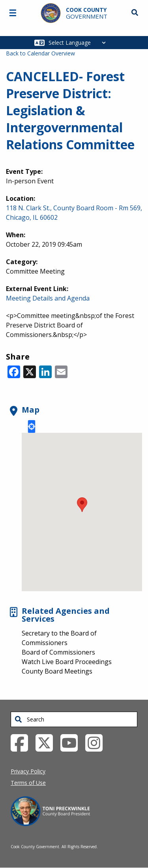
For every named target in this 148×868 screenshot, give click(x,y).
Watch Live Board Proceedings (67, 662)
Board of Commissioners (58, 652)
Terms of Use (28, 783)
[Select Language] (79, 43)
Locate (32, 426)
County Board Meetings (57, 671)
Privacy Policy (28, 771)
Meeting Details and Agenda (48, 298)
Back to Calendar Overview (40, 53)
